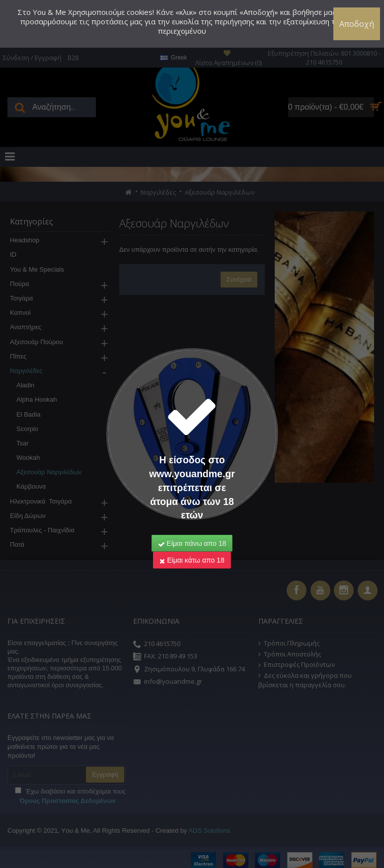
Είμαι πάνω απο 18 (192, 490)
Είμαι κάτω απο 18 (192, 507)
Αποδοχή (357, 24)
